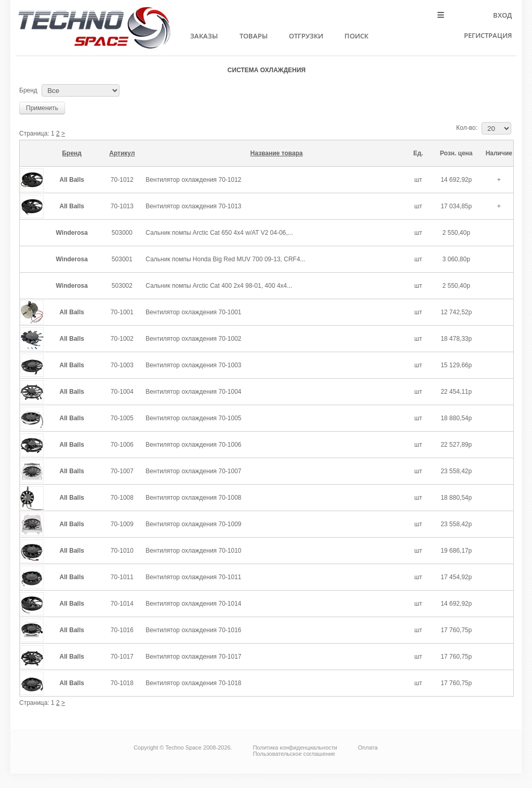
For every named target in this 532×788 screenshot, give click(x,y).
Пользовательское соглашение (294, 754)
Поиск (356, 36)
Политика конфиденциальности (295, 747)
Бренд (28, 90)
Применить (42, 108)
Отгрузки (306, 36)
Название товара (277, 153)
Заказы (204, 36)
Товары (254, 36)
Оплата (368, 747)
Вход (502, 15)
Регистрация (488, 35)
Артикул (122, 153)
